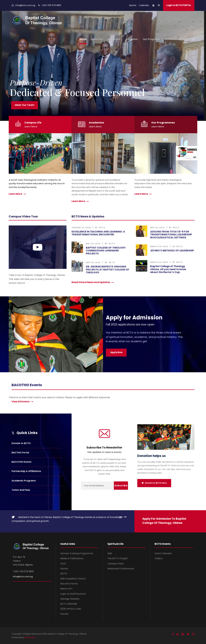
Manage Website (70, 599)
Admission (132, 39)
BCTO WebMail (69, 604)
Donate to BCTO (21, 443)
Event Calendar (163, 553)
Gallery (159, 558)
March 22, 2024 (159, 262)
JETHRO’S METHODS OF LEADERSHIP (172, 251)
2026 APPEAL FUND (71, 609)
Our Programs (151, 39)
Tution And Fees (21, 490)
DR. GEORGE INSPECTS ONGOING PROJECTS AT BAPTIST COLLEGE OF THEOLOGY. (107, 270)
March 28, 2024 (159, 246)
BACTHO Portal (20, 453)
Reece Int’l (66, 589)
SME (110, 553)
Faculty (64, 614)
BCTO (102, 228)
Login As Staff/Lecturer (73, 594)
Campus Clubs (116, 564)
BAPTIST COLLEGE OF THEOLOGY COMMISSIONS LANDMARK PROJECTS (106, 251)
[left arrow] (121, 517)
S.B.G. (63, 564)
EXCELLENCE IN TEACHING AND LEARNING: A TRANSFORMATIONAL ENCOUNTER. (98, 233)
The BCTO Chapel (117, 558)
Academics (114, 39)
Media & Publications (72, 558)
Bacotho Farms (69, 584)
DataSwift (30, 637)
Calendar (144, 5)
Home (83, 39)
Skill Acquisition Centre (73, 579)
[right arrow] (124, 517)
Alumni (133, 5)
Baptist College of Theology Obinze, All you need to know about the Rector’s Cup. (168, 269)
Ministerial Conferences (121, 569)
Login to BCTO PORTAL (179, 5)
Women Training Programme (77, 553)
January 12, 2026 (81, 228)
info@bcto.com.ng (23, 576)
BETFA (64, 574)
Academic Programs (24, 481)
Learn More (31, 127)
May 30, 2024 (93, 244)
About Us (97, 39)
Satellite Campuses (176, 39)
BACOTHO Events (21, 462)
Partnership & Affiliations (26, 471)
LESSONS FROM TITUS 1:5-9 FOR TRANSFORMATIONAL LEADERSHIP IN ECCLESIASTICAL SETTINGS (171, 235)
